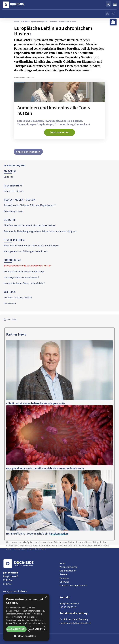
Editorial (8, 177)
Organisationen (68, 571)
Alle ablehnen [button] (37, 629)
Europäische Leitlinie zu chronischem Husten (28, 265)
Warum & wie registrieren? (73, 585)
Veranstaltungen (68, 567)
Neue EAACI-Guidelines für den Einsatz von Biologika (31, 245)
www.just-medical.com (15, 591)
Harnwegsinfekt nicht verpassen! (21, 277)
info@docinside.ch (69, 603)
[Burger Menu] (115, 5)
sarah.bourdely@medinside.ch (75, 623)
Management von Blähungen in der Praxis (26, 251)
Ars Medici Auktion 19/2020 (18, 297)
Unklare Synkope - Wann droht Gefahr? (24, 283)
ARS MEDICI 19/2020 (14, 165)
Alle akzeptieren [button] (16, 629)
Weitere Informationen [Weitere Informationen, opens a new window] (35, 623)
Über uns (64, 582)
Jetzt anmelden (59, 132)
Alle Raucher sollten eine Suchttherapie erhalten (30, 225)
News (62, 563)
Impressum (10, 303)
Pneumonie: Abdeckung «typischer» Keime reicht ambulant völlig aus (40, 231)
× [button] (46, 597)
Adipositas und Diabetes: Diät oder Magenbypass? (30, 205)
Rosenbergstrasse (13, 211)
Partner (64, 574)
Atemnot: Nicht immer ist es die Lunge (24, 271)
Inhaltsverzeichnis (14, 191)
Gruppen (64, 578)
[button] (26, 636)
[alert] (26, 617)
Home (17, 22)
